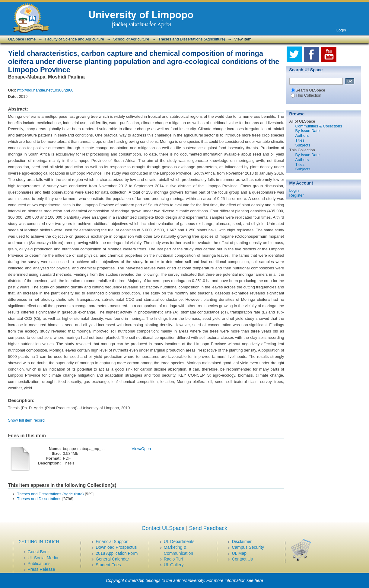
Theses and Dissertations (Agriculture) (192, 39)
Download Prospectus (116, 547)
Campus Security (248, 547)
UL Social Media (43, 558)
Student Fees (108, 565)
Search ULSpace (308, 90)
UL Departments (179, 541)
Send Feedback (208, 528)
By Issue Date (308, 131)
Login (341, 30)
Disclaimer (242, 541)
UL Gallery (174, 565)
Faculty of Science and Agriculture (75, 39)
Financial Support (112, 541)
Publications (39, 564)
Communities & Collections (319, 126)
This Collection (306, 95)
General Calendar (112, 559)
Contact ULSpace (163, 528)
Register (297, 195)
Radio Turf (174, 559)
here (259, 580)
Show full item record (26, 420)
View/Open (141, 449)
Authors (302, 135)
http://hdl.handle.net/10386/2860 (45, 90)
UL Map (239, 553)
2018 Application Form (117, 553)
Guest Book (39, 552)
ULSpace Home (22, 39)
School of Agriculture (131, 39)
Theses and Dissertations (39, 499)
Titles (300, 140)
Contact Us (242, 559)
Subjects (303, 145)
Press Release (41, 569)
